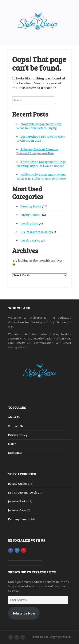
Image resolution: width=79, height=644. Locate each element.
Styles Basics (40, 637)
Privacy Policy (18, 435)
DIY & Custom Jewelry (36, 232)
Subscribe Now (24, 613)
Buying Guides (30, 215)
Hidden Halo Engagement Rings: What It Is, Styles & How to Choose (41, 177)
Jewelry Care (29, 223)
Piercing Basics (31, 206)
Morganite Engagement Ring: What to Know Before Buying (39, 126)
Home (12, 444)
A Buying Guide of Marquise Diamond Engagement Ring (37, 151)
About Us (14, 417)
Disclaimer (15, 453)
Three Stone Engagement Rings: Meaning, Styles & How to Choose (41, 164)
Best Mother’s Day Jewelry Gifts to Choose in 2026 (41, 139)
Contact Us (16, 426)
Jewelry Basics (30, 240)
